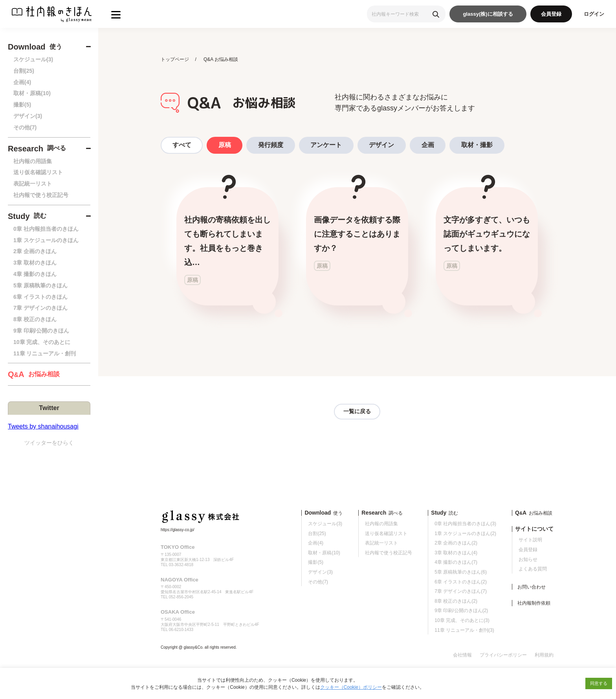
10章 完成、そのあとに (42, 342)
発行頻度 (271, 145)
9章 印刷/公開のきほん (41, 331)
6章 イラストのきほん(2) (461, 582)
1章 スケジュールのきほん (46, 240)
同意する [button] (599, 683)
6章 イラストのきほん (40, 297)
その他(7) (25, 127)
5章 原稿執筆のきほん (40, 285)
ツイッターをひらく (49, 443)
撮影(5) (22, 105)
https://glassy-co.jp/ (178, 530)
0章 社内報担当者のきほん (46, 229)
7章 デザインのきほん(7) (461, 592)
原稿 (225, 145)
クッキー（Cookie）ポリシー (351, 687)
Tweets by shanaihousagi (43, 426)
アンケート (327, 145)
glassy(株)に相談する (488, 14)
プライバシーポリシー (503, 655)
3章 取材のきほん (35, 263)
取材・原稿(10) (32, 93)
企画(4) (22, 82)
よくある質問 (533, 569)
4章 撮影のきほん (35, 274)
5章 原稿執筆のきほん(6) (461, 572)
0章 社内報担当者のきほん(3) (465, 524)
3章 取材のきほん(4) (456, 553)
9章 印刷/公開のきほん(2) (461, 611)
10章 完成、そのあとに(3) (462, 620)
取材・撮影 (479, 145)
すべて (182, 145)
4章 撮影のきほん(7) (456, 563)
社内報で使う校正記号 (41, 195)
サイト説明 (530, 540)
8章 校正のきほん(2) (456, 601)
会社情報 (462, 655)
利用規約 (544, 655)
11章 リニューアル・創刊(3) (464, 630)
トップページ (175, 59)
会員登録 (551, 14)
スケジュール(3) (33, 59)
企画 (429, 145)
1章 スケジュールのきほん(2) (465, 533)
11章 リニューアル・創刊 (45, 353)
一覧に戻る (357, 412)
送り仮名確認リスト (38, 172)
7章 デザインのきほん (40, 308)
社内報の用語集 (33, 161)
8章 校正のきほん (35, 319)
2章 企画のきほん (35, 251)
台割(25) (24, 71)
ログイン (594, 14)
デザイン (383, 145)
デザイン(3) (28, 116)
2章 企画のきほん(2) (456, 543)
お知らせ (528, 559)
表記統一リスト (33, 184)
